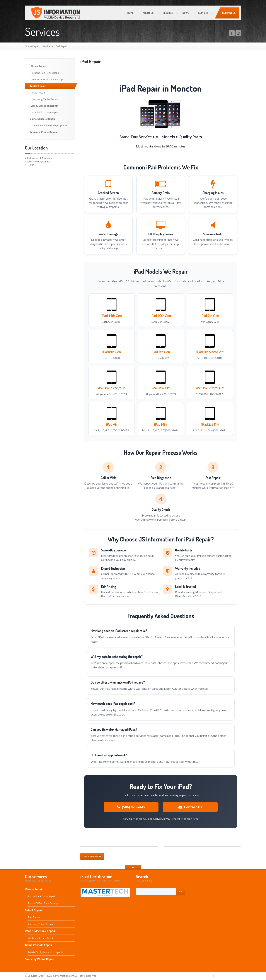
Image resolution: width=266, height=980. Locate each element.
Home (130, 13)
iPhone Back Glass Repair (46, 73)
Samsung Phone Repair (44, 132)
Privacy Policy (204, 976)
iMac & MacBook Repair (44, 106)
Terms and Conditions (228, 976)
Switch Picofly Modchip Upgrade (50, 125)
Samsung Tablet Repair (45, 99)
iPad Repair (39, 93)
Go (181, 892)
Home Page (31, 46)
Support (203, 13)
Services (168, 13)
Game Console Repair (42, 119)
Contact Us (229, 13)
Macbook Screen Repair (46, 112)
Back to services (92, 856)
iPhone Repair (38, 66)
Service (46, 46)
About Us (148, 13)
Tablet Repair (38, 86)
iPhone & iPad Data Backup (48, 79)
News (186, 13)
